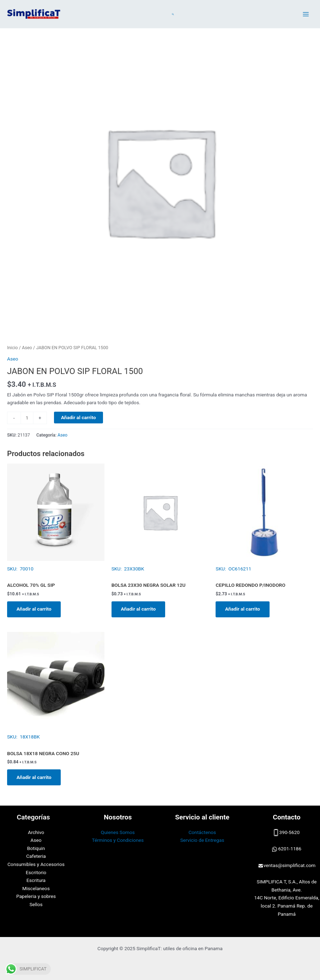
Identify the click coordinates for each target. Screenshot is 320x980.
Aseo (27, 348)
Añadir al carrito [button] (34, 609)
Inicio (12, 348)
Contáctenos (202, 832)
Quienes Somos (118, 832)
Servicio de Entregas (202, 840)
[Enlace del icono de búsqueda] (173, 14)
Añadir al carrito (78, 417)
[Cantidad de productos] (27, 418)
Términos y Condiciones (118, 840)
